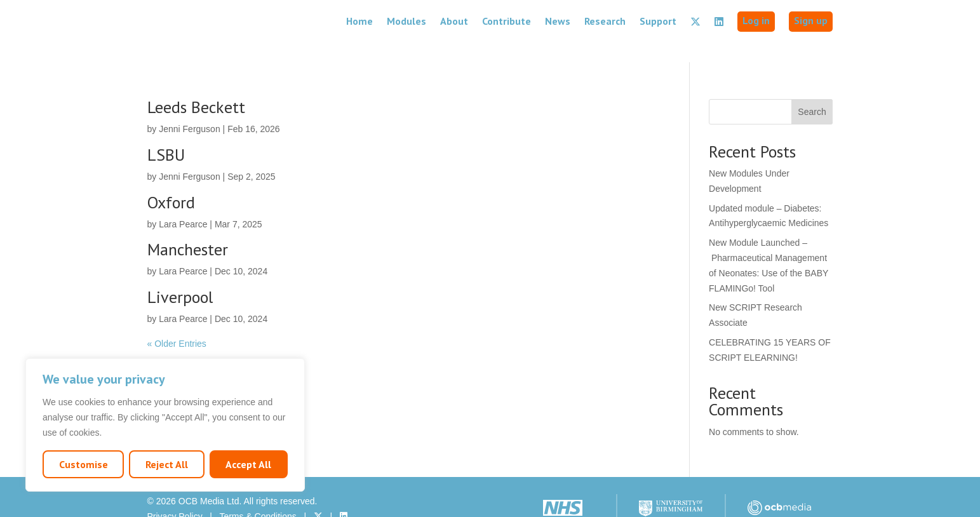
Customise (84, 464)
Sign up (811, 20)
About (454, 21)
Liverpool (180, 273)
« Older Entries (177, 319)
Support (658, 21)
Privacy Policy (175, 492)
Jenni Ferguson (190, 105)
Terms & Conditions (258, 492)
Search (812, 88)
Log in (756, 20)
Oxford (171, 178)
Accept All (248, 464)
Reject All (167, 464)
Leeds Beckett (196, 83)
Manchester (188, 225)
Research (605, 21)
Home (359, 21)
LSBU (166, 131)
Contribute (507, 21)
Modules (406, 21)
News (558, 21)
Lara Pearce (183, 200)
